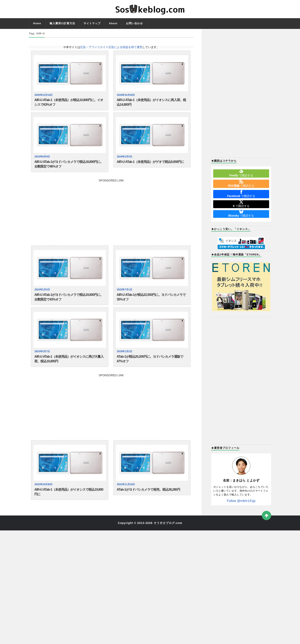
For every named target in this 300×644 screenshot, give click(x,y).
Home (37, 23)
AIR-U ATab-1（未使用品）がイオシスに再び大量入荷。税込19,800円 (69, 366)
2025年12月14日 (44, 95)
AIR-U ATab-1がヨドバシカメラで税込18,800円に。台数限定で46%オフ (69, 167)
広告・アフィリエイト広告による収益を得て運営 (111, 47)
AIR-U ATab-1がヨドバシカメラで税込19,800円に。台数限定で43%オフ (69, 302)
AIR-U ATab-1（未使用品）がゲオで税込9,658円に (150, 164)
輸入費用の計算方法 (62, 23)
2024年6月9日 (43, 159)
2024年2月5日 (125, 159)
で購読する (241, 173)
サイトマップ (92, 23)
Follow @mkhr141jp (241, 501)
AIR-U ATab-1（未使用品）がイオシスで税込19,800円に (69, 501)
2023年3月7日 (43, 358)
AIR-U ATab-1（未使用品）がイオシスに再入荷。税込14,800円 (151, 103)
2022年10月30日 (44, 493)
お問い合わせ (134, 23)
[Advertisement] (111, 214)
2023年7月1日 (125, 294)
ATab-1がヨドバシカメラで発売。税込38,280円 (148, 498)
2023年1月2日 (125, 358)
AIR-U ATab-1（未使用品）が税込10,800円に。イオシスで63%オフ (69, 103)
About (113, 23)
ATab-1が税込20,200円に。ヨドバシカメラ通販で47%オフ (150, 366)
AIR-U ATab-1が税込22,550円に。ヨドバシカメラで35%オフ (151, 302)
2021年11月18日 (126, 493)
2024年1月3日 (43, 294)
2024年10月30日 (126, 95)
